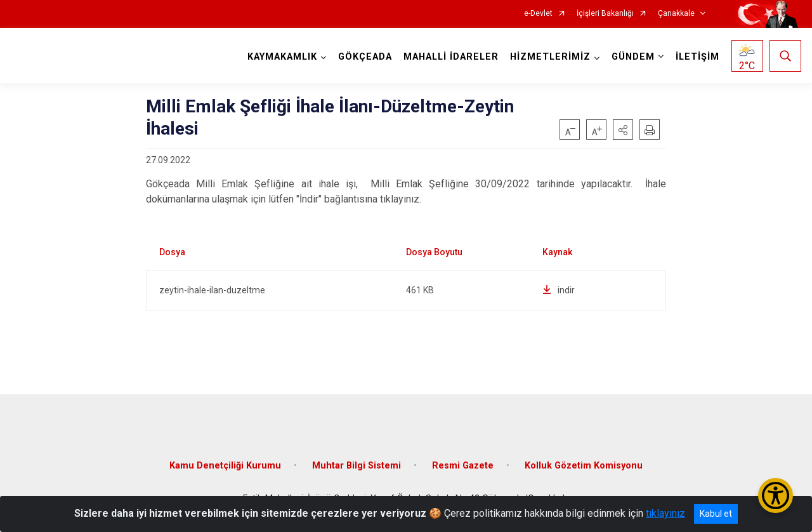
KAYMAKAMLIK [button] (282, 57)
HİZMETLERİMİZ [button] (550, 57)
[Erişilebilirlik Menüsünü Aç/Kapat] (776, 495)
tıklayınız (665, 513)
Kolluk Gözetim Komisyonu (584, 466)
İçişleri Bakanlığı (605, 14)
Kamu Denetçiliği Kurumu (225, 466)
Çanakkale (676, 14)
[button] (623, 130)
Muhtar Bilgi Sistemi (357, 466)
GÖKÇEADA (365, 57)
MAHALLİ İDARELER (451, 57)
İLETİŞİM (697, 57)
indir (559, 290)
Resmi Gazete (463, 466)
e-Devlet (538, 14)
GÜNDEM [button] (633, 57)
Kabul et (716, 514)
